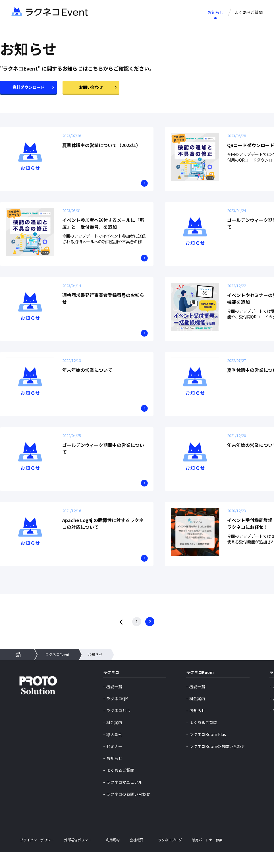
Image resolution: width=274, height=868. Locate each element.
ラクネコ (111, 689)
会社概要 (136, 856)
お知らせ (215, 12)
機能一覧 (114, 702)
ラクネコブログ (170, 856)
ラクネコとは (118, 726)
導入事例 (114, 750)
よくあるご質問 (249, 12)
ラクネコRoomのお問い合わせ (217, 762)
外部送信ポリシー (78, 856)
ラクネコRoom (200, 689)
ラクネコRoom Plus (208, 750)
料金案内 (114, 738)
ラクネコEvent (57, 670)
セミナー (114, 762)
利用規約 (113, 856)
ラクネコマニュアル (124, 798)
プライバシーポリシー (37, 856)
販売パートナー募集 (207, 856)
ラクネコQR (117, 714)
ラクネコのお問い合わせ (128, 810)
